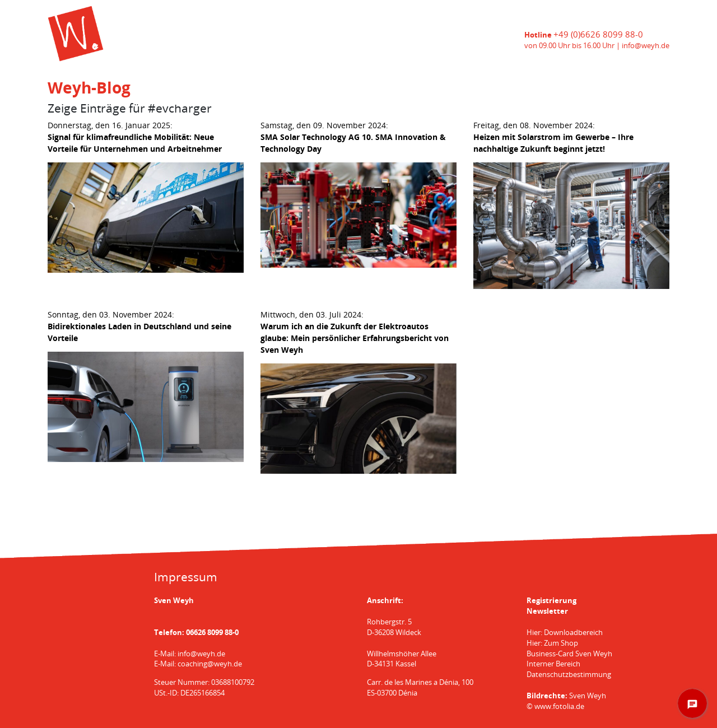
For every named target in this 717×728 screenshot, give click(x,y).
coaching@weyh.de (210, 664)
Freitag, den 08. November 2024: (553, 137)
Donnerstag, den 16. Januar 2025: (135, 137)
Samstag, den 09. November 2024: (353, 137)
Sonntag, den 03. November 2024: (139, 326)
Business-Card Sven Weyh (569, 654)
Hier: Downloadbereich (565, 633)
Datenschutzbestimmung (569, 675)
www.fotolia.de (559, 706)
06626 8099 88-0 (212, 633)
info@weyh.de (646, 46)
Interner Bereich (553, 664)
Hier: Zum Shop (552, 643)
